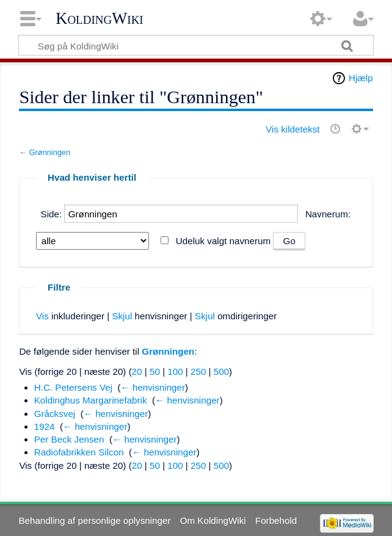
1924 (45, 426)
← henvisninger (153, 387)
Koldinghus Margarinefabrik (91, 400)
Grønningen (50, 152)
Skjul (122, 316)
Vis (42, 316)
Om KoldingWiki (213, 520)
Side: (52, 214)
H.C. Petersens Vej (73, 387)
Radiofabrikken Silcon (79, 452)
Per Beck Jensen (69, 439)
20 (137, 371)
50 (155, 371)
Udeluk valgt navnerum (223, 241)
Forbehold (276, 520)
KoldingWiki (100, 18)
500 (221, 371)
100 (175, 371)
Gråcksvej (55, 414)
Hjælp (361, 78)
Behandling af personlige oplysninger (94, 520)
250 (198, 371)
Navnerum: (328, 214)
